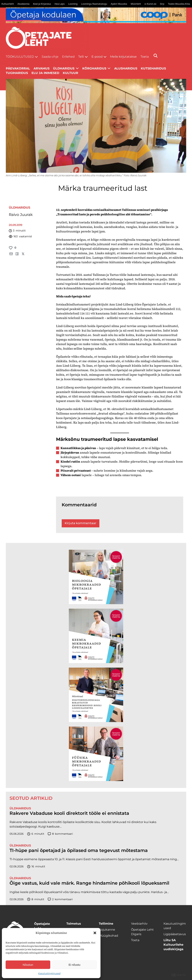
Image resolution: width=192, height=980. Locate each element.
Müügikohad (108, 936)
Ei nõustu (75, 965)
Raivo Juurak (21, 215)
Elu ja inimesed (45, 73)
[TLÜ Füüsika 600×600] (96, 754)
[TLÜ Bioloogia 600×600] (96, 577)
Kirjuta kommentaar (81, 523)
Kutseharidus (153, 68)
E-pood (97, 57)
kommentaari (60, 834)
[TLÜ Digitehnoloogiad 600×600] (96, 695)
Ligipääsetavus (175, 934)
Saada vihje (50, 57)
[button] (95, 933)
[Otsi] (156, 56)
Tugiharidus (17, 73)
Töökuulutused (20, 57)
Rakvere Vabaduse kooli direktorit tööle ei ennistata (69, 813)
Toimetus (74, 924)
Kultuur (70, 73)
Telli (81, 57)
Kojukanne (107, 930)
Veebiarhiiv (139, 924)
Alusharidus (126, 68)
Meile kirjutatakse (123, 57)
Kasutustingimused (49, 973)
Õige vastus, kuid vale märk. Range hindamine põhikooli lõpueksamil (89, 883)
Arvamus (42, 68)
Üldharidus (19, 208)
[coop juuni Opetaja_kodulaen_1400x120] (96, 15)
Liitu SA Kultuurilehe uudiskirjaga (173, 945)
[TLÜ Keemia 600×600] (96, 636)
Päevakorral (18, 68)
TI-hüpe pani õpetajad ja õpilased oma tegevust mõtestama (79, 850)
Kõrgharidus (94, 68)
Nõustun (28, 965)
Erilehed (68, 57)
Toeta (145, 57)
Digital (179, 975)
